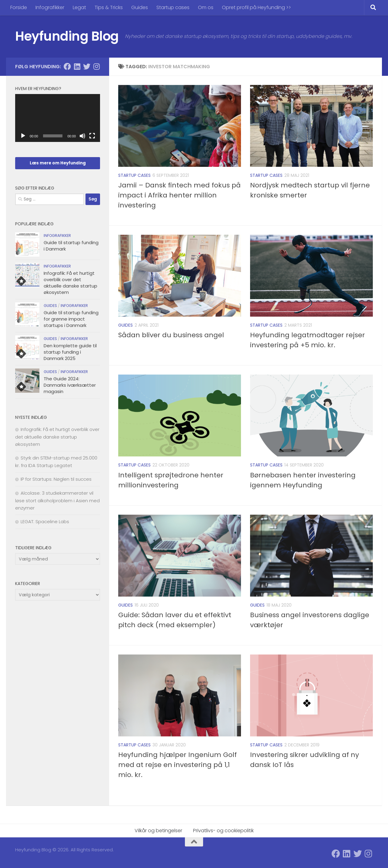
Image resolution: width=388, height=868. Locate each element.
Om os (206, 7)
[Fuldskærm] (92, 136)
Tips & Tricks (109, 7)
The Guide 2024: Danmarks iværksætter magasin (70, 385)
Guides (140, 7)
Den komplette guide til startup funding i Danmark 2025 (70, 352)
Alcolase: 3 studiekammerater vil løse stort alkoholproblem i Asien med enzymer (57, 500)
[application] (58, 118)
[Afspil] (23, 136)
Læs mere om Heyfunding (58, 163)
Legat (79, 7)
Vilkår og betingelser (158, 831)
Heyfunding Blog (67, 36)
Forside (19, 7)
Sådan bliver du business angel (171, 335)
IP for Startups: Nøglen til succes (56, 479)
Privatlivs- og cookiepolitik (223, 831)
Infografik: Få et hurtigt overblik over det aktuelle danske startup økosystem (70, 283)
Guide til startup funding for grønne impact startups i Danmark (71, 319)
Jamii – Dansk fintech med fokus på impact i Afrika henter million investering (179, 195)
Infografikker (50, 7)
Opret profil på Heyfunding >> (256, 7)
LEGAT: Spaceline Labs (45, 521)
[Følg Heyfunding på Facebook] (67, 66)
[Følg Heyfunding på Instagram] (96, 66)
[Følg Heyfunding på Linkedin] (77, 66)
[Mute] (82, 136)
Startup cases (173, 7)
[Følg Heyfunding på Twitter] (87, 66)
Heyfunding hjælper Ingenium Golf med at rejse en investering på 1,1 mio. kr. (177, 765)
